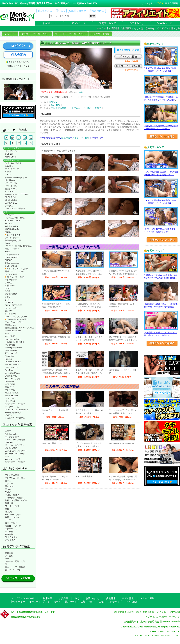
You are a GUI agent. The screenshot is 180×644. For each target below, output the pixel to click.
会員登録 (63, 598)
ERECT (8, 260)
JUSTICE (9, 302)
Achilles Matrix (12, 226)
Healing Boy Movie (13, 348)
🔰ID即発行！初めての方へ (18, 62)
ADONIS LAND (12, 229)
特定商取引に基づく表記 (128, 612)
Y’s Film (9, 415)
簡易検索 (66, 138)
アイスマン (10, 215)
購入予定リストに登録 (128, 50)
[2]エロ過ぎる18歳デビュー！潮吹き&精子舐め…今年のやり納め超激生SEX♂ (161, 307)
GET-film (9, 154)
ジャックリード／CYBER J (17, 194)
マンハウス (10, 390)
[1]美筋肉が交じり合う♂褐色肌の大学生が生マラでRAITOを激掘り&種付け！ (161, 278)
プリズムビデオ (12, 367)
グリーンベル (11, 186)
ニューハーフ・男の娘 (15, 567)
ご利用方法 (45, 11)
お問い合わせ (78, 11)
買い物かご (97, 11)
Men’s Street (11, 157)
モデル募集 (128, 598)
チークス (9, 206)
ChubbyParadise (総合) (16, 319)
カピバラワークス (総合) (17, 269)
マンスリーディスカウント (35, 34)
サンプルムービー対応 (15, 478)
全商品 (8, 431)
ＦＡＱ (61, 11)
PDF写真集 (132, 602)
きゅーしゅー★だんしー (16, 177)
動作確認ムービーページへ (18, 92)
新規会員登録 (172, 3)
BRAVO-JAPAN (12, 364)
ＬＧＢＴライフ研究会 (15, 418)
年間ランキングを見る (162, 343)
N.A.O (8, 175)
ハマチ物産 (10, 336)
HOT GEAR (10, 384)
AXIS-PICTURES (13, 221)
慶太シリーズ (11, 189)
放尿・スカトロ (12, 517)
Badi (7, 334)
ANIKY (8, 232)
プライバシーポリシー (159, 617)
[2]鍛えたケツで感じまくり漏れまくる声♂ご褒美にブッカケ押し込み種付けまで (161, 100)
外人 (7, 564)
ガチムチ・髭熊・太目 (15, 561)
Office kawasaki (12, 263)
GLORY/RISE (11, 274)
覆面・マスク (11, 523)
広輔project (10, 285)
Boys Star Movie (12, 373)
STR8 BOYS (11, 314)
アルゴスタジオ (12, 238)
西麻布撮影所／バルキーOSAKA (19, 328)
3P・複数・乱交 (12, 506)
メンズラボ (10, 401)
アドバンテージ (12, 169)
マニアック (10, 520)
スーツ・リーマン (13, 570)
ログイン (159, 3)
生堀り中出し (88, 602)
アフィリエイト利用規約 (167, 612)
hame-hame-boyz (13, 339)
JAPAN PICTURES (14, 305)
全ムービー (10, 34)
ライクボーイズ (12, 407)
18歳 (7, 559)
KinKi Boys (10, 180)
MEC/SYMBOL (12, 393)
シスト (8, 300)
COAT (8, 288)
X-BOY (8, 172)
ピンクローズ (11, 353)
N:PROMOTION (12, 257)
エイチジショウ (12, 255)
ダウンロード (78, 23)
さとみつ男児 (11, 294)
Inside (8, 243)
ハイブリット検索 (81, 138)
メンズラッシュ (12, 151)
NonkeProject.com (13, 331)
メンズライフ (11, 398)
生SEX (8, 492)
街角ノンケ (10, 387)
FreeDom (9, 370)
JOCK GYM (10, 197)
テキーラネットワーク (15, 322)
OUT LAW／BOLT (13, 163)
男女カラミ (10, 486)
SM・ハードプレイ (13, 515)
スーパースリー (12, 308)
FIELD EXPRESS (13, 362)
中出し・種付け (12, 495)
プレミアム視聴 (12, 475)
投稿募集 (111, 598)
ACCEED (9, 224)
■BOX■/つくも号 (13, 379)
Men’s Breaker (12, 396)
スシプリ (9, 311)
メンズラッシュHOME (23, 598)
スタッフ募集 (147, 598)
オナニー (9, 483)
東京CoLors (10, 325)
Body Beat (10, 381)
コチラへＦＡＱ (22, 66)
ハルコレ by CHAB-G (15, 342)
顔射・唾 (9, 503)
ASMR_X (9, 166)
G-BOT (8, 297)
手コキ (8, 489)
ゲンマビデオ (11, 280)
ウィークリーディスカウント (70, 34)
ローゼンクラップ (13, 413)
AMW (7, 252)
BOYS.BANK (11, 376)
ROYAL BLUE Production (16, 410)
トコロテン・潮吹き (14, 498)
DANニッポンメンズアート (17, 317)
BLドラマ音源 (11, 537)
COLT (8, 291)
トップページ (49, 23)
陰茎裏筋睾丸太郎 (13, 240)
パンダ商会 (10, 345)
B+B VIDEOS (11, 350)
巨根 (7, 509)
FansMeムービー (166, 23)
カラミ (8, 481)
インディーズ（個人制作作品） (19, 246)
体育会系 (9, 553)
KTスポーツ (10, 192)
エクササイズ (11, 529)
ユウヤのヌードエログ (15, 404)
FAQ (77, 598)
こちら (80, 92)
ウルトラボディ (12, 249)
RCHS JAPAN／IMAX (15, 218)
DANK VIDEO (11, 203)
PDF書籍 (9, 534)
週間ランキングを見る (162, 136)
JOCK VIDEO (11, 200)
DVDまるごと (137, 23)
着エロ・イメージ (13, 526)
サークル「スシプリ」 (15, 445)
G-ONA (8, 283)
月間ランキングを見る (162, 240)
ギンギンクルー (12, 183)
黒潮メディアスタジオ (15, 271)
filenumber (10, 356)
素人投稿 (9, 532)
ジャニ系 (9, 556)
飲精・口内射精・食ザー (16, 500)
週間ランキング (107, 23)
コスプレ (9, 512)
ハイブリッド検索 (100, 34)
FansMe (9, 359)
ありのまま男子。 (14, 235)
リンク (176, 617)
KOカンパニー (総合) (15, 277)
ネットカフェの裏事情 (15, 208)
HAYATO (53, 102)
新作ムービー (18, 602)
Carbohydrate (11, 266)
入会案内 (18, 55)
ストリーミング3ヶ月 (128, 66)
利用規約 (147, 612)
